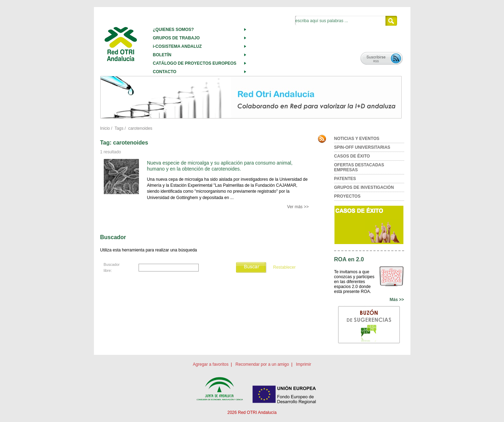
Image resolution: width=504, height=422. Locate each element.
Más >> (397, 300)
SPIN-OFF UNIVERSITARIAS (362, 147)
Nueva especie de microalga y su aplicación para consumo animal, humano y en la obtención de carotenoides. (220, 166)
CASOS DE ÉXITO (352, 156)
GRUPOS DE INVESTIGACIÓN (364, 187)
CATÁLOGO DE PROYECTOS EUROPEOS (195, 63)
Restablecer (284, 267)
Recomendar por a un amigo (262, 364)
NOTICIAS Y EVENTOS (357, 139)
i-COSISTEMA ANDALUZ (177, 46)
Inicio (105, 128)
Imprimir (303, 364)
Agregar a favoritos (210, 364)
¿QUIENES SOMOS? (174, 30)
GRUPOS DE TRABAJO (176, 38)
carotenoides (140, 128)
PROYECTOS (347, 196)
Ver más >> (298, 207)
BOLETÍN (162, 55)
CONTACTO (165, 72)
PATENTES (345, 179)
